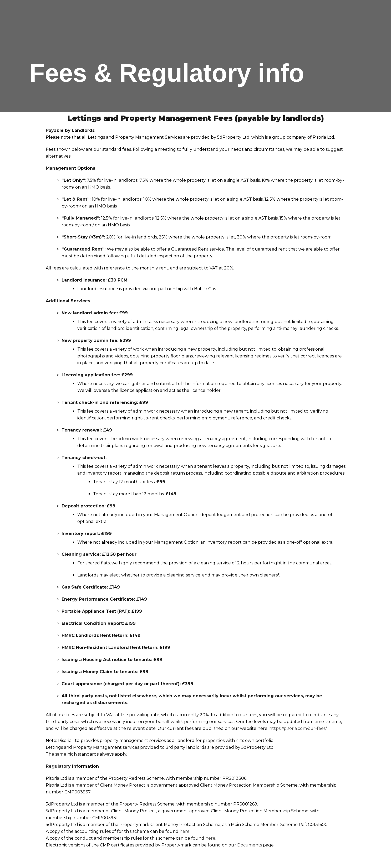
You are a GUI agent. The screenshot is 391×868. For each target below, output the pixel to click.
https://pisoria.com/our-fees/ (298, 728)
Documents (250, 845)
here (185, 831)
